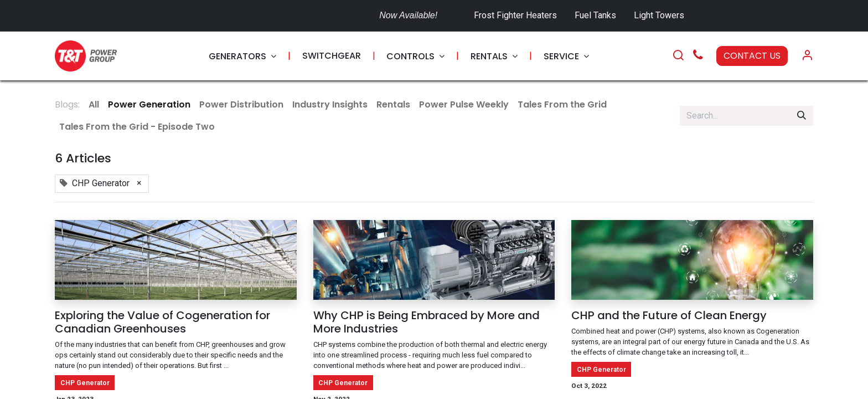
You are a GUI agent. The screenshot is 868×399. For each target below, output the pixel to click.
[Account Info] (807, 56)
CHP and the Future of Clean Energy (669, 315)
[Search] (678, 56)
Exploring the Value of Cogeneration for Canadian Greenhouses (162, 322)
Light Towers (659, 15)
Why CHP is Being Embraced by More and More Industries (427, 322)
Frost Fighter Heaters (515, 15)
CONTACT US (752, 56)
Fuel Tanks (596, 15)
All (94, 104)
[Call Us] (698, 56)
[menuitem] (242, 56)
